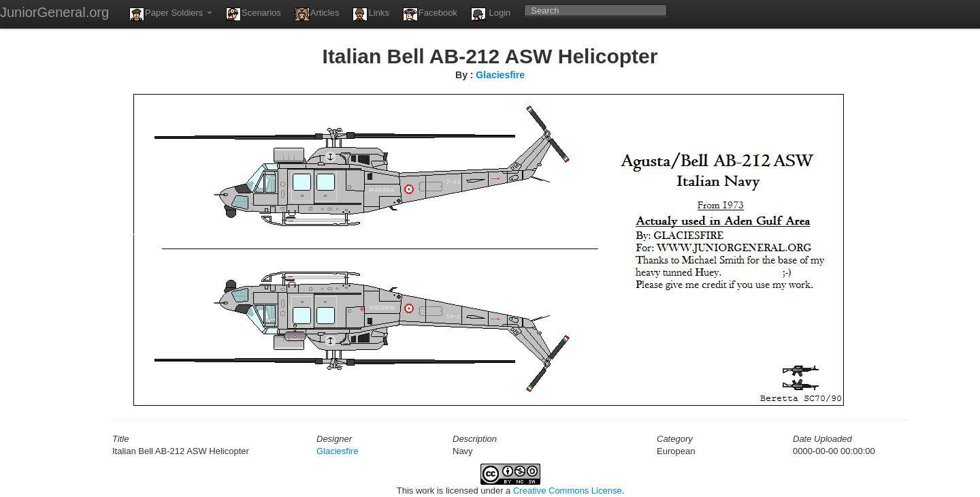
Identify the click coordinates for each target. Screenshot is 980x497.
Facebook (430, 14)
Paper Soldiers (171, 14)
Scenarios (254, 14)
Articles (317, 14)
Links (371, 14)
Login (491, 14)
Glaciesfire (500, 75)
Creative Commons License (568, 491)
